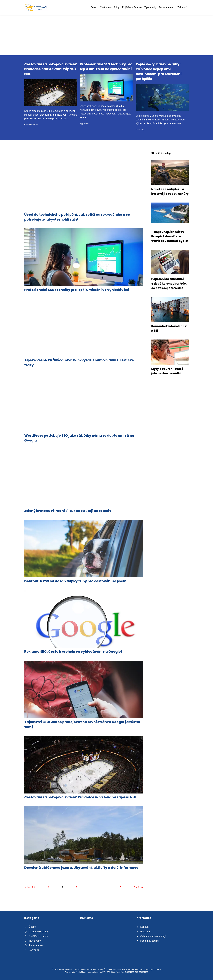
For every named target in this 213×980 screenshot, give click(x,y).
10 (120, 887)
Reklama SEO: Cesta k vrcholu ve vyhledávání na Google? (73, 652)
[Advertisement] (106, 35)
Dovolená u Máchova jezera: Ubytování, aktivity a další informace (81, 868)
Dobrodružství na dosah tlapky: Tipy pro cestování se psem (75, 581)
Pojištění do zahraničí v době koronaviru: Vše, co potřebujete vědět (169, 283)
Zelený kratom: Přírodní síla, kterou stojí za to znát (68, 511)
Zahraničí (182, 7)
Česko (94, 7)
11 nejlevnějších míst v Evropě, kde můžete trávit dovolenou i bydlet (170, 236)
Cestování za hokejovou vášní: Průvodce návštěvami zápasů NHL (51, 69)
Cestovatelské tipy (110, 7)
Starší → (138, 887)
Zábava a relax (167, 7)
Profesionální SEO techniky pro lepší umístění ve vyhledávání (77, 290)
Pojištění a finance (132, 7)
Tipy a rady (150, 7)
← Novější (30, 887)
